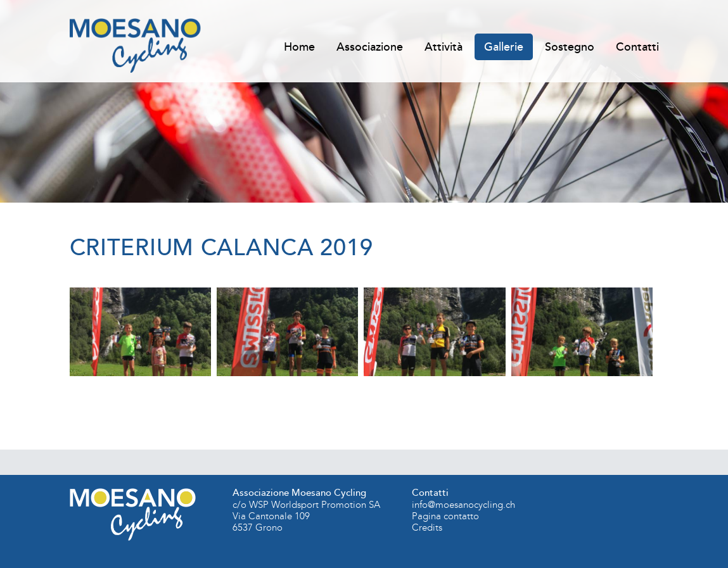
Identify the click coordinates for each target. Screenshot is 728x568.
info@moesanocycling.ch (463, 505)
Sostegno (570, 47)
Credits (427, 527)
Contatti (637, 47)
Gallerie (504, 47)
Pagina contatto (445, 516)
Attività (444, 47)
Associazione (370, 47)
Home (299, 47)
